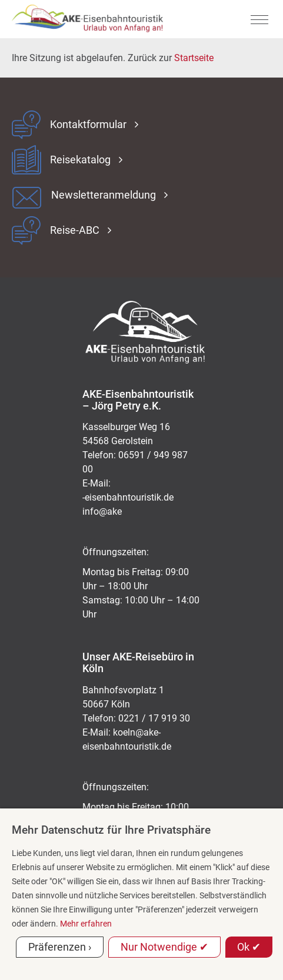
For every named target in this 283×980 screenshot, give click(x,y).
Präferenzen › (60, 947)
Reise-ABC (75, 230)
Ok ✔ (249, 947)
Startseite (194, 58)
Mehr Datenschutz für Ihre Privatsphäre (111, 830)
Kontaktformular (88, 125)
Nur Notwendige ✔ (164, 947)
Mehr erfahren (86, 924)
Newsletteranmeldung (104, 195)
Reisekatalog (80, 160)
